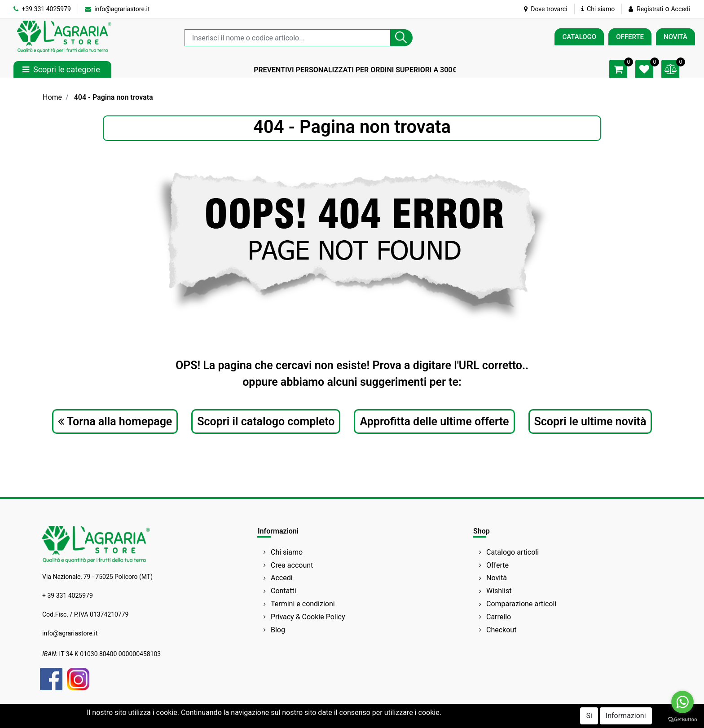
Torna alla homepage (115, 421)
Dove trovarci (546, 9)
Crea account (292, 565)
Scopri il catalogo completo (266, 421)
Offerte (497, 565)
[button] (401, 38)
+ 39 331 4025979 (68, 596)
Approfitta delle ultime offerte (434, 421)
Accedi (680, 9)
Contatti (284, 591)
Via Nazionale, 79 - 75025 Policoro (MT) (97, 577)
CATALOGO (579, 37)
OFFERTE (630, 37)
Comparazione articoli (521, 604)
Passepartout (390, 720)
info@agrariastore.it (117, 9)
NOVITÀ (675, 37)
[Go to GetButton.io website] (682, 719)
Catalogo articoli (513, 552)
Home (52, 97)
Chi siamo (598, 9)
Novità (497, 578)
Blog (278, 630)
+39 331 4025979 (42, 9)
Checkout (501, 630)
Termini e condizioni (303, 604)
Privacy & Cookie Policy (308, 617)
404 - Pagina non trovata (114, 97)
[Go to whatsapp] (682, 702)
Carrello (499, 617)
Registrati (650, 9)
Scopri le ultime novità (590, 421)
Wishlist (499, 591)
